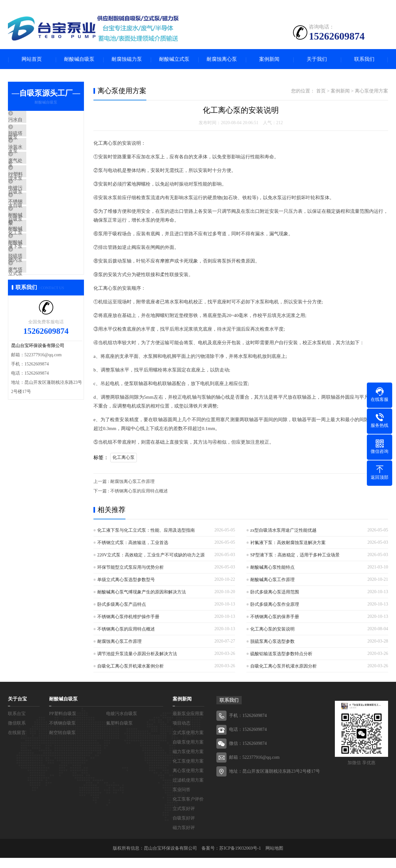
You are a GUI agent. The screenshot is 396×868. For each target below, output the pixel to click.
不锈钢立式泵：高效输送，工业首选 (133, 543)
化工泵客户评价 (188, 800)
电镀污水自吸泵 (39, 214)
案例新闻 (269, 59)
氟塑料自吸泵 (119, 724)
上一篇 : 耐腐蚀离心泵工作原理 (124, 482)
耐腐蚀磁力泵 (127, 59)
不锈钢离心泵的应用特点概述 (126, 630)
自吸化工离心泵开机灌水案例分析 (131, 667)
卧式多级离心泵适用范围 (275, 593)
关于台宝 (17, 700)
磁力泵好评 (184, 828)
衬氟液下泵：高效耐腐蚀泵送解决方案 (288, 543)
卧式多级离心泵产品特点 (122, 605)
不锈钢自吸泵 (37, 233)
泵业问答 (182, 790)
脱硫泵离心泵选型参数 (272, 642)
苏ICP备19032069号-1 (240, 849)
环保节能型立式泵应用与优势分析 (131, 568)
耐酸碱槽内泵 (37, 289)
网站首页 (32, 59)
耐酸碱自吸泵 (79, 59)
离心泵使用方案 (371, 92)
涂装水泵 (32, 158)
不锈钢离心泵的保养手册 (275, 617)
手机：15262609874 (248, 716)
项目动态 (182, 724)
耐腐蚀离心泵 (222, 59)
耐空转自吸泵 (62, 733)
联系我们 (364, 59)
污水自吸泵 (35, 121)
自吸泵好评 (184, 819)
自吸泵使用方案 (188, 743)
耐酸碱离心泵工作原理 (272, 580)
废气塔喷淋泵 (37, 326)
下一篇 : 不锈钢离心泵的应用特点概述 (131, 492)
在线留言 (17, 733)
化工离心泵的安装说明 (272, 630)
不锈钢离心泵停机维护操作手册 (128, 617)
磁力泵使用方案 (188, 752)
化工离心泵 (124, 458)
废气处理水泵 (37, 177)
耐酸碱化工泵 (37, 252)
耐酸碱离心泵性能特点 (272, 568)
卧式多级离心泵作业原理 (275, 605)
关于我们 (317, 59)
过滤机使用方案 (188, 781)
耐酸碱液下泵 (37, 270)
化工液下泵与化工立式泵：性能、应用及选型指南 (146, 531)
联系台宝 (17, 714)
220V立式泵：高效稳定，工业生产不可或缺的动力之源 (151, 556)
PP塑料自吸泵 (37, 196)
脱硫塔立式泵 (37, 308)
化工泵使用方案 (188, 762)
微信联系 (17, 724)
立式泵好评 (184, 809)
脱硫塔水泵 (35, 140)
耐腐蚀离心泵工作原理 (119, 642)
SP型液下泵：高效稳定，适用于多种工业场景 (295, 556)
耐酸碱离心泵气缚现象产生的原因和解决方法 (142, 593)
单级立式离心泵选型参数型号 (126, 580)
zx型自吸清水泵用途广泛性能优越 (283, 531)
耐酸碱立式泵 (174, 59)
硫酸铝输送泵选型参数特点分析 (281, 654)
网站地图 (274, 849)
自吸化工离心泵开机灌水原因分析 (284, 667)
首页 (321, 92)
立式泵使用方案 (188, 733)
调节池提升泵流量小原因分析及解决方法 (137, 654)
